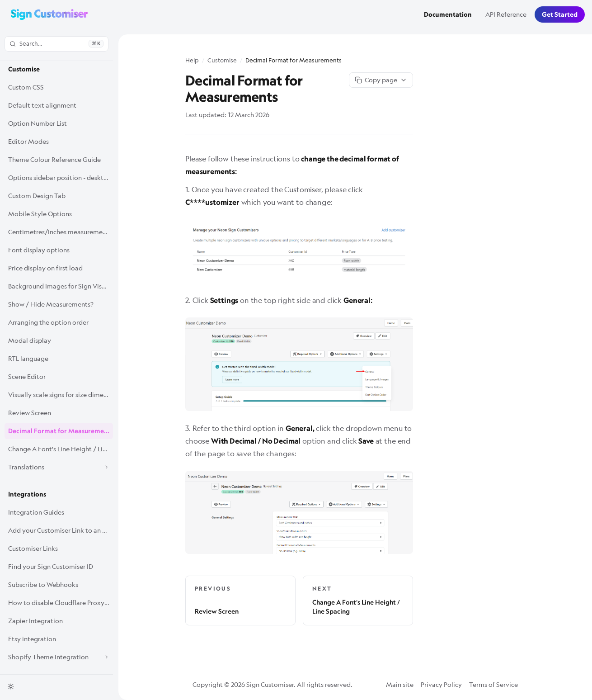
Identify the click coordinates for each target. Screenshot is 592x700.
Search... (56, 43)
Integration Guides (36, 512)
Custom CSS (26, 87)
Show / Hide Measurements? (51, 304)
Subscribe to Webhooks (43, 584)
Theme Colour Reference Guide (54, 159)
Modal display (30, 340)
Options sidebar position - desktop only (61, 177)
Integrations (27, 494)
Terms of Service (493, 684)
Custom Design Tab (37, 196)
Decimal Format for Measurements (61, 431)
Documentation (448, 14)
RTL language (28, 358)
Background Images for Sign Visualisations (61, 286)
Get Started (560, 14)
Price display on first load (45, 268)
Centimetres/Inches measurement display (61, 232)
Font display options (39, 250)
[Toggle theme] (11, 686)
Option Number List (38, 123)
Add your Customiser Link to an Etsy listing (61, 530)
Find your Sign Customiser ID (51, 566)
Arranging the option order (48, 322)
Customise (24, 69)
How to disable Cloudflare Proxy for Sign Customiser (61, 603)
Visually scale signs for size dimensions (61, 395)
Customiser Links (33, 548)
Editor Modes (28, 141)
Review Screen (30, 413)
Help (192, 60)
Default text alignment (42, 105)
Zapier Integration (35, 621)
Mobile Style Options (40, 214)
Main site (400, 684)
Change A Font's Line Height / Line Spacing (61, 449)
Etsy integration (32, 639)
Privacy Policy (441, 684)
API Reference (506, 14)
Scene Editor (27, 376)
